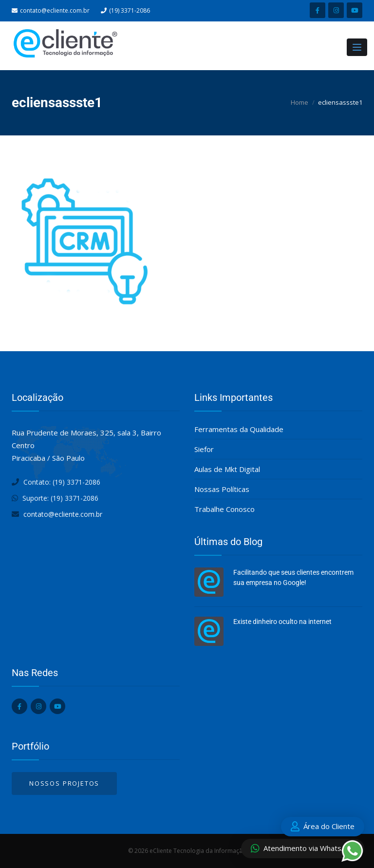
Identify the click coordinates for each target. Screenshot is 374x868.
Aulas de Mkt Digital (227, 469)
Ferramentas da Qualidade (239, 429)
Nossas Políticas (222, 489)
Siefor (204, 449)
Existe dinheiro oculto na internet (282, 622)
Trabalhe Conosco (224, 509)
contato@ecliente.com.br (55, 10)
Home (299, 102)
